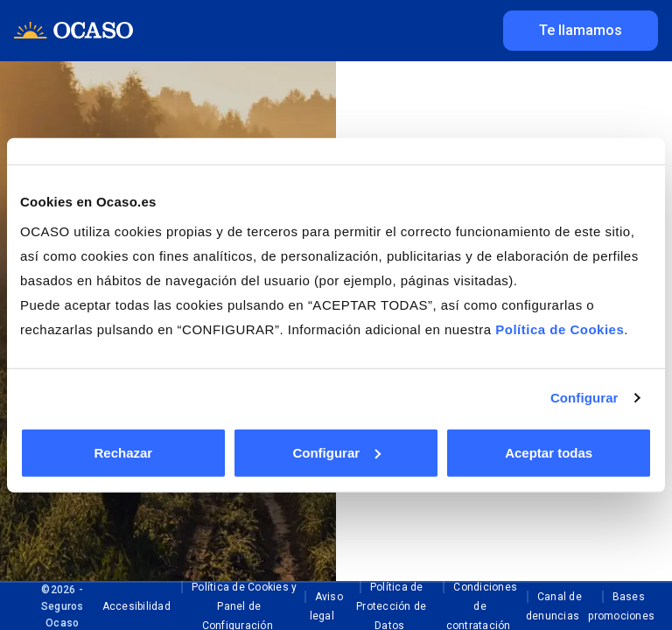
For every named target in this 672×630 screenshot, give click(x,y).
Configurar (584, 398)
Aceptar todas (549, 452)
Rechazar (123, 452)
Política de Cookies (560, 329)
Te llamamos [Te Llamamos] (581, 30)
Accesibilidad (136, 606)
